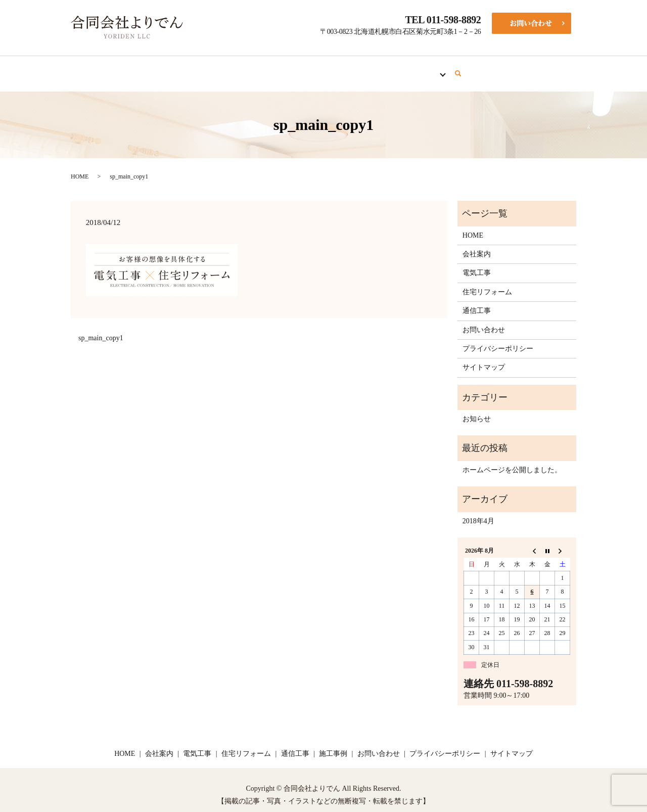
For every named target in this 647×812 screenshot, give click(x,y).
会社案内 (224, 69)
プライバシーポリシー (498, 339)
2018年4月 (478, 511)
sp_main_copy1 (101, 328)
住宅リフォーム (334, 69)
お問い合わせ (484, 320)
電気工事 (274, 69)
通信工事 (394, 69)
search (484, 69)
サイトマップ (484, 358)
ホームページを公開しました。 (512, 460)
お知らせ (477, 409)
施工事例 (444, 69)
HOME (179, 69)
